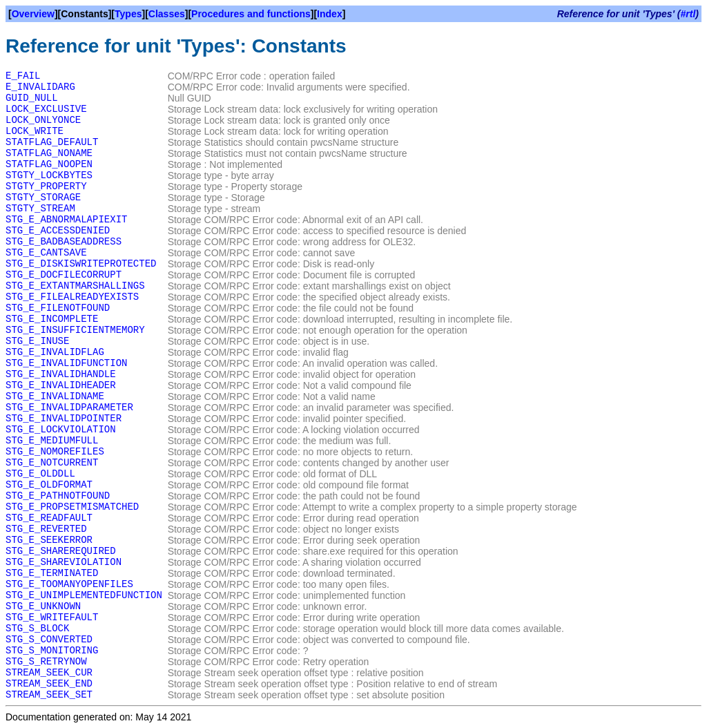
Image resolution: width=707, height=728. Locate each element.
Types (128, 14)
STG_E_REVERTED (46, 529)
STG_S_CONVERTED (49, 640)
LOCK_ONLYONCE (43, 120)
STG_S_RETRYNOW (46, 662)
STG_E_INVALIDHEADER (61, 385)
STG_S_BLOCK (37, 629)
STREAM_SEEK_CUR (49, 673)
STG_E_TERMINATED (52, 573)
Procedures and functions (251, 14)
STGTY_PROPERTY (46, 186)
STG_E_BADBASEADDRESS (64, 242)
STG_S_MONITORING (52, 651)
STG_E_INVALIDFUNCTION (66, 363)
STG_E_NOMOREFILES (55, 452)
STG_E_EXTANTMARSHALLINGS (75, 286)
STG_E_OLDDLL (40, 474)
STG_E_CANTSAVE (46, 253)
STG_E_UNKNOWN (43, 606)
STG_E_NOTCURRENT (52, 463)
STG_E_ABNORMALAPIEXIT (66, 220)
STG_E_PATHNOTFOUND (58, 496)
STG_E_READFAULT (49, 518)
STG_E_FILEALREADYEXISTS (72, 297)
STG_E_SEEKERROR (49, 540)
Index (330, 14)
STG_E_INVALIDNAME (55, 396)
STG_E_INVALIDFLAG (55, 352)
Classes (167, 14)
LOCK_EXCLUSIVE (46, 109)
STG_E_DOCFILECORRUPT (64, 275)
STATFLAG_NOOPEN (49, 164)
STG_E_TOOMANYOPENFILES (69, 584)
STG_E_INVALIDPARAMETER (69, 408)
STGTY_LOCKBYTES (49, 175)
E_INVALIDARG (40, 87)
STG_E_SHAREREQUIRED (61, 551)
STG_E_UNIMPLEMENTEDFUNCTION (84, 595)
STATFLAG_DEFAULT (52, 142)
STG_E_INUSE (37, 341)
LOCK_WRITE (35, 131)
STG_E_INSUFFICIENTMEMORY (75, 330)
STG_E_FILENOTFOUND (58, 308)
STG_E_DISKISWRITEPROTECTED (81, 264)
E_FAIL (23, 76)
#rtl (688, 14)
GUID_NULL (32, 98)
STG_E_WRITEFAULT (52, 617)
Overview (33, 14)
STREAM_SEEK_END (49, 684)
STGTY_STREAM (40, 209)
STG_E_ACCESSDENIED (58, 231)
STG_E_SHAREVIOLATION (64, 562)
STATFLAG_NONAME (49, 153)
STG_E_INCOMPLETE (52, 319)
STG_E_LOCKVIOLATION (61, 430)
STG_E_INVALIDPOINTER (64, 419)
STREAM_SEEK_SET (49, 695)
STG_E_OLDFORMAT (49, 485)
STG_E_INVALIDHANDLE (61, 374)
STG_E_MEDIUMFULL (52, 441)
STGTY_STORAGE (43, 198)
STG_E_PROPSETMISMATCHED (72, 507)
